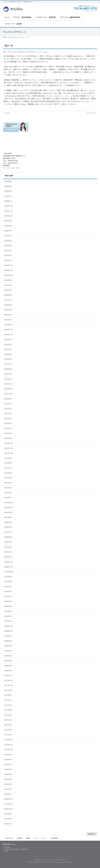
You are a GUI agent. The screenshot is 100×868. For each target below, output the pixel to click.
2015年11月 (9, 804)
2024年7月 (8, 290)
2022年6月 (8, 414)
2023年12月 (9, 325)
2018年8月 (8, 641)
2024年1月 (8, 320)
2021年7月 (8, 468)
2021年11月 (9, 448)
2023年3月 (8, 369)
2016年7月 (8, 764)
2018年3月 (8, 666)
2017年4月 (8, 720)
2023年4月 (8, 364)
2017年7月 (8, 705)
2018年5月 (8, 656)
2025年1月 (8, 260)
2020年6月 (8, 532)
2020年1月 (8, 557)
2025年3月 (8, 251)
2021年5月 (8, 478)
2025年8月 (8, 226)
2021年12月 (9, 443)
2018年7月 (8, 646)
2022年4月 (8, 423)
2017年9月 (8, 695)
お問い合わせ (9, 838)
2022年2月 (8, 433)
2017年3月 (8, 725)
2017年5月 (8, 715)
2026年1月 (8, 201)
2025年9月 (8, 221)
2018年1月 (8, 675)
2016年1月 (8, 794)
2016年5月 (8, 774)
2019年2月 (8, 611)
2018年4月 (8, 661)
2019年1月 (8, 616)
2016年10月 (9, 750)
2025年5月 (8, 241)
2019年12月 (9, 562)
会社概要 (19, 838)
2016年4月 (8, 779)
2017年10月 (9, 690)
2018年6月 (8, 651)
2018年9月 (8, 636)
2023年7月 (8, 349)
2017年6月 (8, 710)
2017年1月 (8, 735)
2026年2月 (8, 196)
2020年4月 (8, 542)
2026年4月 (8, 186)
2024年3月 (8, 310)
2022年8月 (8, 404)
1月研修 (6, 113)
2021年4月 (8, 483)
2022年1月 (8, 438)
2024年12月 (9, 265)
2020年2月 (8, 552)
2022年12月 (9, 384)
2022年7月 (8, 409)
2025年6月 (8, 236)
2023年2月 (8, 374)
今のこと (46, 52)
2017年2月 (8, 730)
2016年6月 (8, 769)
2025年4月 (8, 246)
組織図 (28, 838)
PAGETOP (92, 834)
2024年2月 (8, 315)
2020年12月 (9, 503)
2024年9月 (8, 280)
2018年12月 (9, 621)
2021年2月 (8, 493)
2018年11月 (9, 626)
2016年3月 (8, 784)
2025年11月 (9, 211)
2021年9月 (8, 458)
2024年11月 (9, 270)
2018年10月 (9, 631)
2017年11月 (9, 685)
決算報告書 (54, 838)
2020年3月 (8, 547)
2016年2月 (8, 789)
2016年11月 (9, 745)
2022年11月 (9, 389)
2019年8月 (8, 582)
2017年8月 (8, 700)
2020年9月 (8, 517)
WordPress (40, 862)
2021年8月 (8, 463)
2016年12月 (9, 740)
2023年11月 (9, 330)
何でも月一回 (92, 113)
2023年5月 (8, 359)
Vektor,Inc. (61, 862)
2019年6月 (8, 591)
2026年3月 (8, 191)
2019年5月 (8, 596)
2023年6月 (8, 354)
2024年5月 (8, 300)
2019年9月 (8, 577)
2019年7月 (8, 587)
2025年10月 (9, 216)
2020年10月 (9, 512)
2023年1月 (8, 379)
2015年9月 (8, 814)
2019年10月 (9, 572)
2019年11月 (9, 567)
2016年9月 (8, 755)
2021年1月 (8, 498)
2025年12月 (9, 206)
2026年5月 (8, 181)
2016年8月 (8, 760)
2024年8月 (8, 285)
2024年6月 (8, 295)
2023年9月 (8, 340)
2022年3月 (8, 428)
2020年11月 (9, 508)
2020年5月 (8, 537)
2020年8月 (8, 522)
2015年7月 (8, 824)
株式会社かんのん (47, 860)
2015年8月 (8, 819)
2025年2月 (8, 255)
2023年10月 (9, 335)
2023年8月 (8, 344)
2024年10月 (9, 275)
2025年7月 (8, 231)
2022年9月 (8, 399)
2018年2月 (8, 671)
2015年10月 (9, 809)
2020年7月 (8, 527)
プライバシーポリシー (40, 838)
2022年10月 (9, 394)
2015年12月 (9, 799)
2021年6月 (8, 473)
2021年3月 (8, 488)
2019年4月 (8, 601)
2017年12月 (9, 680)
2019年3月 (8, 606)
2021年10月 (9, 453)
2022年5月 (8, 419)
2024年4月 (8, 305)
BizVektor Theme (50, 862)
